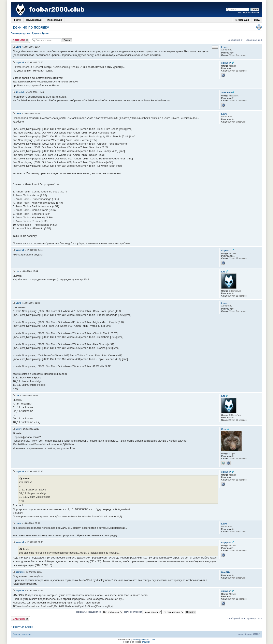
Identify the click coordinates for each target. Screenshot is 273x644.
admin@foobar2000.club (144, 640)
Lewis (18, 47)
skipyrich (20, 62)
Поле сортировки (143, 612)
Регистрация (242, 20)
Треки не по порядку (30, 27)
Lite (17, 271)
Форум (17, 20)
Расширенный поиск (249, 13)
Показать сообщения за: (100, 612)
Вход (257, 20)
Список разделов (20, 33)
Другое (36, 33)
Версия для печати (259, 27)
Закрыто (20, 40)
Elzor (18, 429)
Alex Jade (20, 92)
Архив (45, 33)
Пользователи (34, 20)
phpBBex (146, 642)
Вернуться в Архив (23, 627)
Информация (55, 20)
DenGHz (20, 572)
